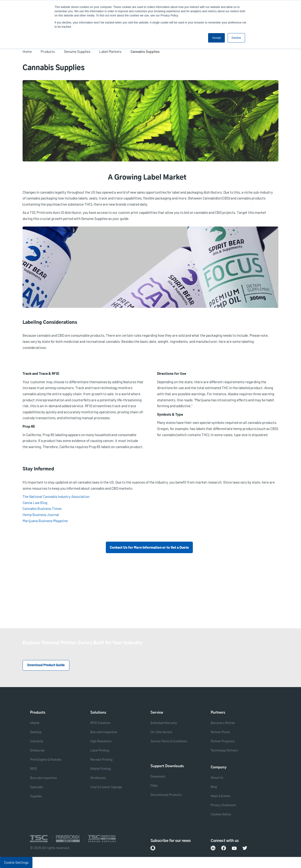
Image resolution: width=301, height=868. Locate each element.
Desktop (36, 732)
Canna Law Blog (35, 503)
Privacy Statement (223, 805)
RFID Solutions (100, 723)
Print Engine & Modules (46, 760)
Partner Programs (223, 741)
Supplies (36, 796)
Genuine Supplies (77, 51)
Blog (214, 787)
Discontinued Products (166, 795)
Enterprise (37, 751)
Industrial (37, 741)
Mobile (35, 723)
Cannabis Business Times (42, 508)
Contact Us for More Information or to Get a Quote (149, 547)
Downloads (158, 777)
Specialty (36, 787)
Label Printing (100, 751)
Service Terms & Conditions (169, 741)
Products (48, 51)
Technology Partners (224, 751)
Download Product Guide (46, 665)
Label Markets (110, 51)
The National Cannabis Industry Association (56, 497)
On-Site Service (161, 732)
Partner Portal (220, 732)
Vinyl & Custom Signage (106, 787)
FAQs (154, 786)
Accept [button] (216, 38)
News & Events (221, 796)
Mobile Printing (101, 769)
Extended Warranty (164, 723)
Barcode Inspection (44, 778)
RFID (34, 769)
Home (27, 51)
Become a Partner (223, 723)
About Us (217, 778)
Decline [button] (236, 38)
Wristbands (98, 778)
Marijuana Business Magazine (45, 521)
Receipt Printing (101, 760)
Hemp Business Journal (41, 515)
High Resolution (101, 741)
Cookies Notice (221, 815)
